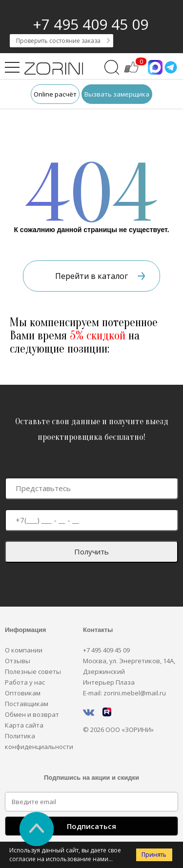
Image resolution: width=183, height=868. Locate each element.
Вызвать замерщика (117, 94)
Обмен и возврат (32, 714)
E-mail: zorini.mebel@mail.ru (124, 693)
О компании (24, 650)
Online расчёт (55, 94)
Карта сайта (24, 725)
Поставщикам (27, 704)
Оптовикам (23, 693)
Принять (154, 855)
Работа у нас (25, 682)
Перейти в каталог (100, 276)
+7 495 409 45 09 (91, 24)
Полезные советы (33, 671)
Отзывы (18, 661)
